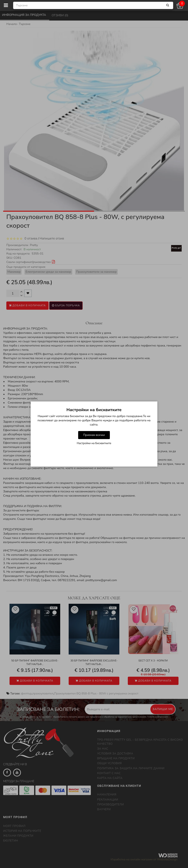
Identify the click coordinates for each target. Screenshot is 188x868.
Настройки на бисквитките (94, 443)
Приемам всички (94, 435)
